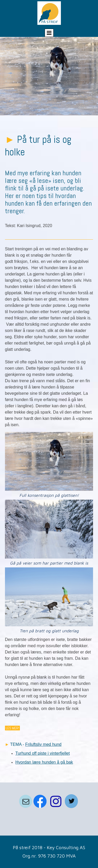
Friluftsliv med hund (44, 744)
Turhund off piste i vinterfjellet (43, 753)
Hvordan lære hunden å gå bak (44, 762)
